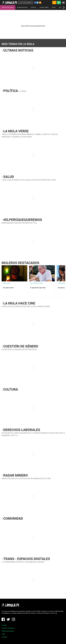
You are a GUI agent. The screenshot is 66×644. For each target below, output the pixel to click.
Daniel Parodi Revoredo (37, 283)
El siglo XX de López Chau (38, 288)
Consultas (4, 637)
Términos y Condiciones (8, 628)
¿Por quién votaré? (8, 288)
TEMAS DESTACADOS (8, 7)
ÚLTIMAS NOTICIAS (22, 7)
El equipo (4, 625)
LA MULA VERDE (44, 7)
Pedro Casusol (7, 283)
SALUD (54, 7)
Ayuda (3, 634)
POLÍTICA (33, 7)
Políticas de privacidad (8, 631)
